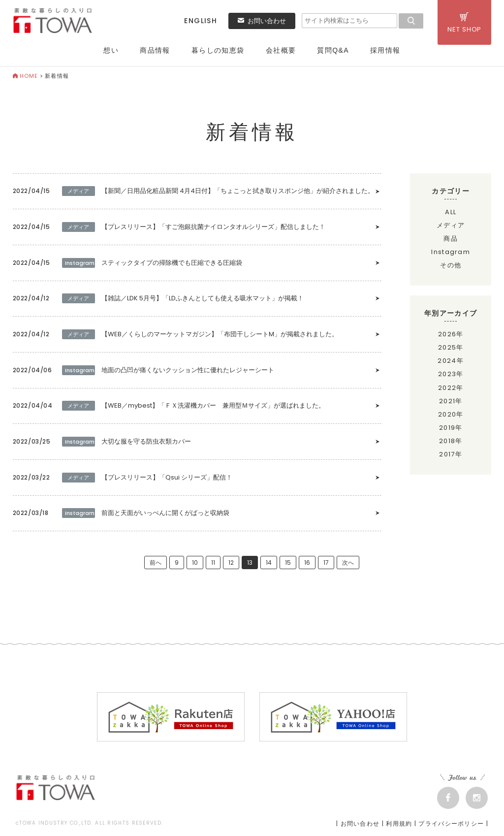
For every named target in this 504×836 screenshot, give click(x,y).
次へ (348, 565)
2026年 (451, 334)
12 (231, 565)
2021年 (451, 401)
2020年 (451, 414)
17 (326, 565)
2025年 (451, 347)
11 (213, 565)
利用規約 (399, 826)
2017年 (451, 454)
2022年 (451, 388)
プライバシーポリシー (451, 826)
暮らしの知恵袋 (218, 50)
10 (195, 565)
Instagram (451, 252)
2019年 (451, 428)
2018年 (451, 441)
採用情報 (385, 50)
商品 (451, 239)
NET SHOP (464, 23)
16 (307, 565)
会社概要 (281, 50)
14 (269, 565)
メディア (451, 225)
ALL (451, 212)
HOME (26, 76)
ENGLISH (201, 21)
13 (250, 565)
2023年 (451, 374)
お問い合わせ (262, 21)
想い (111, 50)
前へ (156, 565)
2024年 (451, 361)
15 (288, 565)
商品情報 (155, 50)
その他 (451, 265)
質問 (333, 50)
